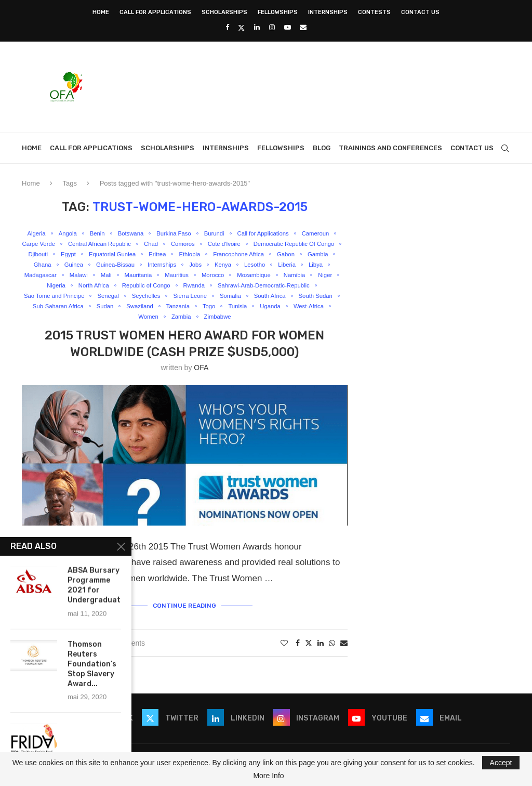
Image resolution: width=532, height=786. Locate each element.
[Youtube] (288, 27)
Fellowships (278, 12)
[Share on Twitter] (309, 654)
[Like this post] (284, 654)
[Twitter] (241, 28)
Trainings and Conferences (390, 148)
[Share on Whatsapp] (332, 654)
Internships (328, 12)
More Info (268, 776)
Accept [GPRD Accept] (501, 763)
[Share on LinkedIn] (321, 654)
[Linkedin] (257, 27)
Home (101, 12)
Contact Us (420, 12)
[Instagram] (272, 27)
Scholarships (224, 12)
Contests (374, 12)
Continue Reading (184, 618)
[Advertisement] (321, 86)
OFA (201, 381)
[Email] (303, 27)
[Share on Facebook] (298, 654)
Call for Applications (155, 12)
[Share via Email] (344, 654)
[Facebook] (227, 27)
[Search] (505, 148)
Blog (322, 148)
